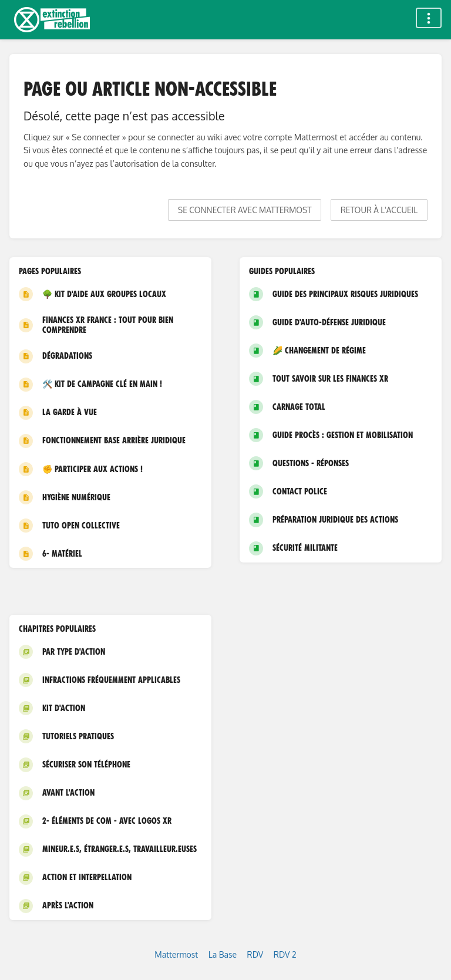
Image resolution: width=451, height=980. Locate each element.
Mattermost (176, 954)
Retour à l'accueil (379, 210)
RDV (255, 954)
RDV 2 (285, 954)
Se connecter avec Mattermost (245, 210)
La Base (223, 954)
